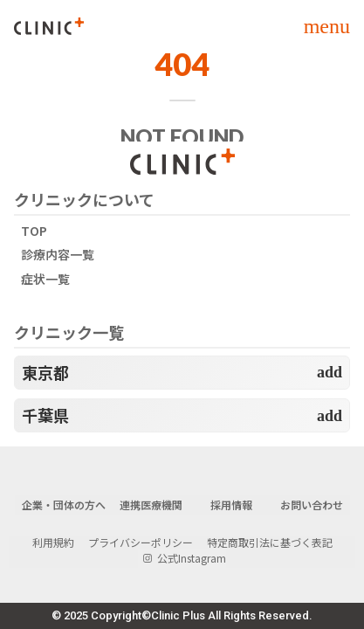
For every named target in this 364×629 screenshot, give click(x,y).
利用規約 (53, 543)
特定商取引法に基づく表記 (270, 543)
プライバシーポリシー (141, 543)
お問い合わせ (312, 505)
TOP (34, 231)
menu (327, 26)
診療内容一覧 (58, 255)
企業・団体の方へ (64, 505)
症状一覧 (45, 279)
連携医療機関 (151, 505)
